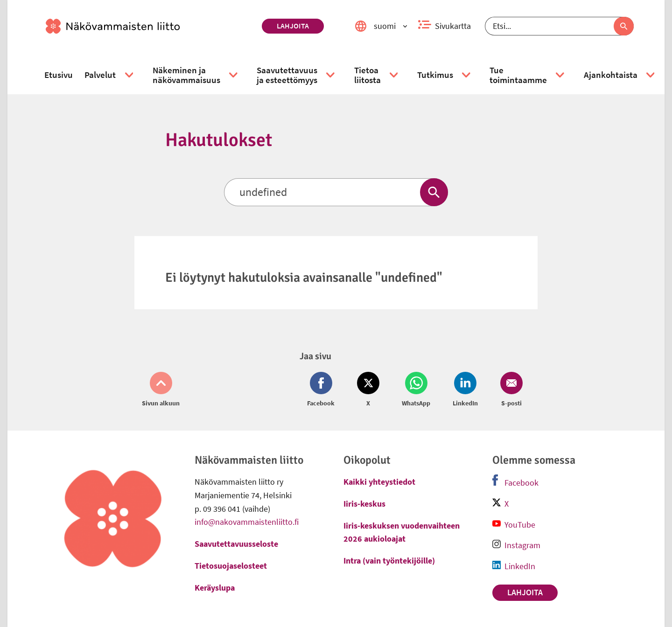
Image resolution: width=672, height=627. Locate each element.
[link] (150, 26)
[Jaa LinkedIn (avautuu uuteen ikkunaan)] (465, 390)
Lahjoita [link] (293, 26)
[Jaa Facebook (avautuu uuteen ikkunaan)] (323, 390)
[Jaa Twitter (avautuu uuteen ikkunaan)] (368, 390)
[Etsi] (559, 26)
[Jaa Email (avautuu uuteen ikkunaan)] (510, 390)
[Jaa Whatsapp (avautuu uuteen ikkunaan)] (416, 390)
